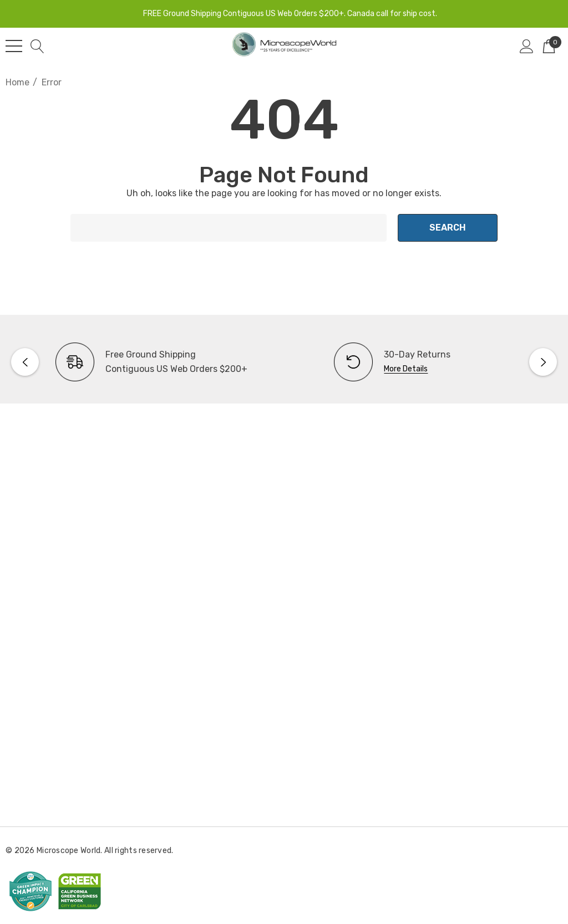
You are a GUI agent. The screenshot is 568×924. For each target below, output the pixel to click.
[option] (145, 362)
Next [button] (543, 362)
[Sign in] (527, 46)
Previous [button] (25, 362)
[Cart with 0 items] (549, 46)
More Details (406, 369)
